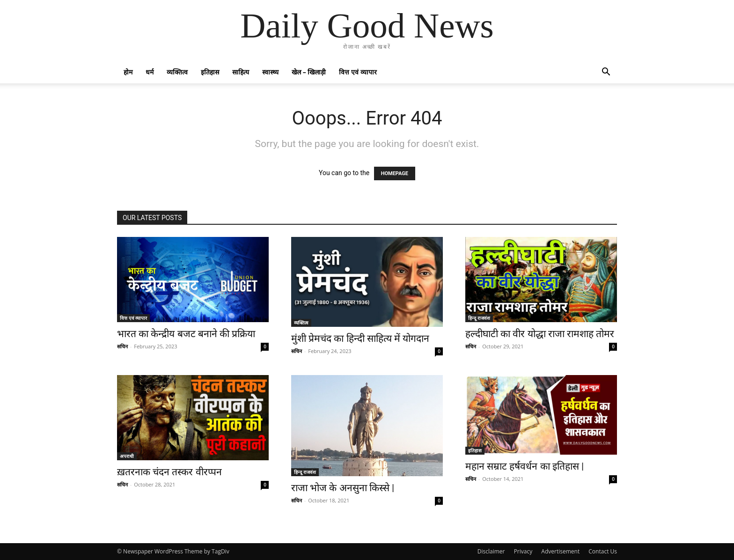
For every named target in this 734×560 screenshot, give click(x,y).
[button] (606, 73)
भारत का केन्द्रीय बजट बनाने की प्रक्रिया (186, 334)
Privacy (523, 551)
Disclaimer (491, 551)
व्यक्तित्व (177, 72)
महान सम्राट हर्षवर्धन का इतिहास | (525, 466)
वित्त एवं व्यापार (358, 72)
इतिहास (210, 72)
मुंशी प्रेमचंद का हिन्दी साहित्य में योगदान (360, 339)
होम (128, 72)
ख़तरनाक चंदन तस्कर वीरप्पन (169, 472)
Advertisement (560, 551)
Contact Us (603, 551)
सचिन (122, 346)
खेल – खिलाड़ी (309, 72)
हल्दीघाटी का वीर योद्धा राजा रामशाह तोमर (540, 334)
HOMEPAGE (395, 173)
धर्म (150, 72)
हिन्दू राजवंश (479, 318)
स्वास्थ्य (270, 72)
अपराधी (127, 456)
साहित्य (241, 72)
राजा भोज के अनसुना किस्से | (343, 488)
